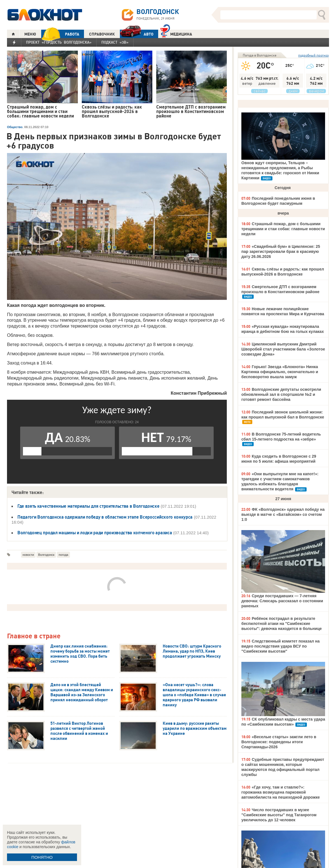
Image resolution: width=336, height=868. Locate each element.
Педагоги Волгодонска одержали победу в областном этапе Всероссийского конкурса (105, 517)
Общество (15, 127)
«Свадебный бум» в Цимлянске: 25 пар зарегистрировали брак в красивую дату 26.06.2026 (281, 251)
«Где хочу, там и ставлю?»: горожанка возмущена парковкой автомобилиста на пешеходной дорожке (281, 792)
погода (63, 555)
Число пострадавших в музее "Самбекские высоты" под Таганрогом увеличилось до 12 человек (279, 815)
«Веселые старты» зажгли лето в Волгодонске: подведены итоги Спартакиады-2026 (279, 742)
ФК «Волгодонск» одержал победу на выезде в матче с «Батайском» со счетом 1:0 (283, 514)
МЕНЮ (30, 34)
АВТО (137, 34)
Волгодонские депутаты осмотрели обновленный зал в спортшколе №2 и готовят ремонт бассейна (281, 394)
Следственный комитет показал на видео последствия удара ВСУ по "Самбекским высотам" (280, 646)
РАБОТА (60, 34)
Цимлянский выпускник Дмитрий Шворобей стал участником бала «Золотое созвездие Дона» (283, 349)
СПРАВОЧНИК (102, 34)
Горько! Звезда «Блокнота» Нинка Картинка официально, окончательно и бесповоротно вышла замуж (280, 372)
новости (28, 555)
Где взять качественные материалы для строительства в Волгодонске (88, 506)
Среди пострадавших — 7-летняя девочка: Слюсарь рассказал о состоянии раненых (282, 601)
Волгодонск (46, 555)
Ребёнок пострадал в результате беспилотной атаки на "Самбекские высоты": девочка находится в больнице (282, 624)
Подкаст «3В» (115, 42)
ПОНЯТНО (42, 857)
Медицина (176, 33)
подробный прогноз (313, 55)
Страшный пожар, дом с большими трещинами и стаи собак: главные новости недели (283, 229)
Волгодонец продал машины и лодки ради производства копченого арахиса (95, 533)
